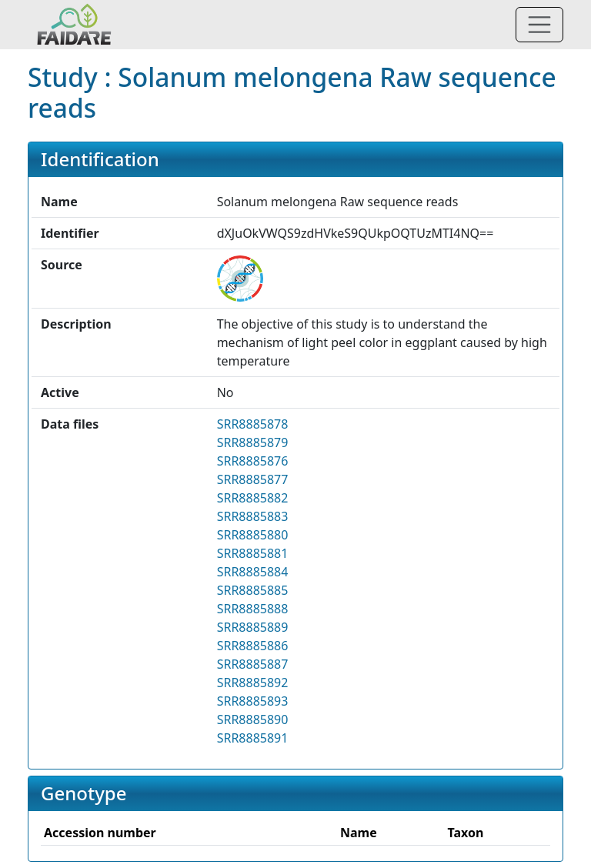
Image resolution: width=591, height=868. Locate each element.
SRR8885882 (253, 498)
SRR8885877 (253, 479)
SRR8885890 (253, 719)
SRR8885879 (253, 442)
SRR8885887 (253, 664)
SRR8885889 (253, 627)
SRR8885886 (253, 646)
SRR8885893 (253, 701)
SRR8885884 (253, 572)
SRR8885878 (253, 424)
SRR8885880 (253, 535)
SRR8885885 (253, 590)
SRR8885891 (253, 738)
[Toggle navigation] (539, 25)
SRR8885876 (253, 461)
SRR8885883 (253, 516)
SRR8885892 (253, 683)
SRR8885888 (253, 609)
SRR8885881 (253, 553)
